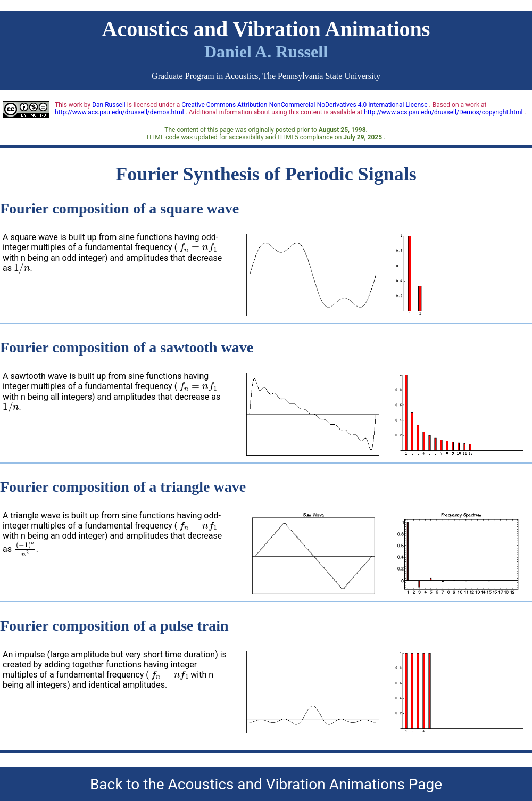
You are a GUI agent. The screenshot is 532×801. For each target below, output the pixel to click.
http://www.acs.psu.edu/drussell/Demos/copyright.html (444, 112)
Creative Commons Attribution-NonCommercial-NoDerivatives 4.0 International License (305, 105)
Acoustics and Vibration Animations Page (305, 784)
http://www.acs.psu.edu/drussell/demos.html (120, 112)
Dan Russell (110, 105)
